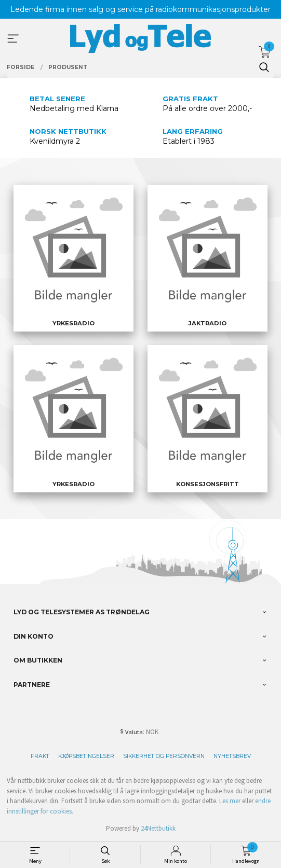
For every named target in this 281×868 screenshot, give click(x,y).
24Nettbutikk (158, 828)
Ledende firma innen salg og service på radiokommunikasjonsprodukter (140, 9)
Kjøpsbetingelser (86, 756)
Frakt (40, 756)
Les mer (230, 801)
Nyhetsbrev (232, 756)
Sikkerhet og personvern (164, 756)
